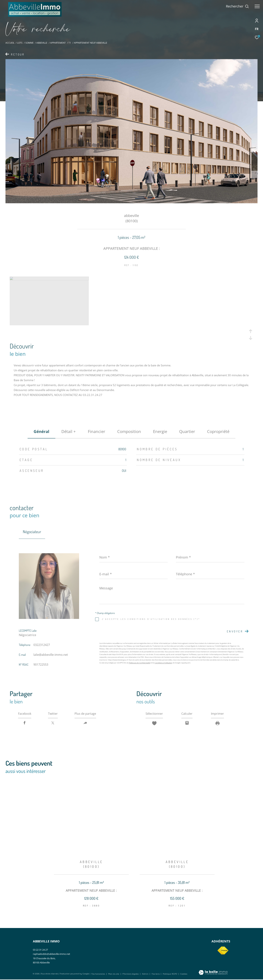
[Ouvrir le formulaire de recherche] (237, 6)
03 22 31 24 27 (40, 950)
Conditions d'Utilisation (163, 663)
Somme (29, 43)
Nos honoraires (98, 974)
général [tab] (41, 431)
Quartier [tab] (187, 431)
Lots (20, 43)
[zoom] (49, 279)
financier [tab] (97, 431)
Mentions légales (131, 974)
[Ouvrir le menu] (257, 6)
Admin (145, 974)
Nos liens (156, 974)
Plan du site (114, 974)
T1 (70, 43)
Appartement (58, 43)
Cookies (184, 974)
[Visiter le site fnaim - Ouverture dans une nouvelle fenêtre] (223, 951)
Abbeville (42, 43)
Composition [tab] (129, 431)
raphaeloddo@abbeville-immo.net (52, 954)
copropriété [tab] (218, 431)
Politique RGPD (170, 974)
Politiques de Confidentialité (140, 663)
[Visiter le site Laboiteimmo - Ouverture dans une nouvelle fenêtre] (213, 973)
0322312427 (42, 645)
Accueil (10, 43)
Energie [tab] (160, 431)
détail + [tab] (69, 431)
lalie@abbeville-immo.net (51, 655)
